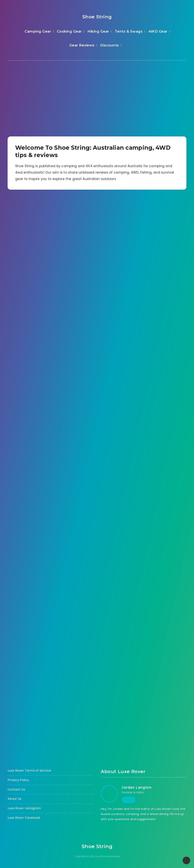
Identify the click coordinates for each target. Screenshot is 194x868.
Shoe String (97, 17)
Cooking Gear (69, 31)
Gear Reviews (82, 45)
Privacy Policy (18, 780)
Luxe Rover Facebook (24, 818)
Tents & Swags (129, 31)
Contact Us (16, 789)
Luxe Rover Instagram (24, 808)
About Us (14, 799)
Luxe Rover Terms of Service (29, 771)
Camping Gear (38, 31)
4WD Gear (158, 31)
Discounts (110, 45)
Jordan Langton (137, 787)
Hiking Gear (98, 31)
